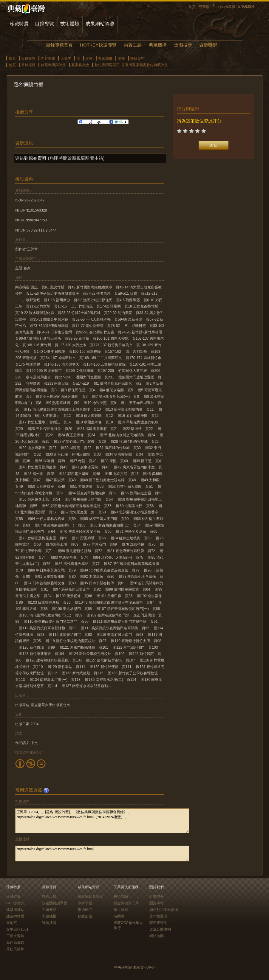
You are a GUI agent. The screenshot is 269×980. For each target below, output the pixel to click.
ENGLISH (246, 7)
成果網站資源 (100, 24)
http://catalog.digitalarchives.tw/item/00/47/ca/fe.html (102, 854)
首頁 (192, 7)
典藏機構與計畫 (53, 65)
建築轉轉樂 (15, 916)
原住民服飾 (15, 949)
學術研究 (85, 910)
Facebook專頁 (224, 7)
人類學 (66, 58)
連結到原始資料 (31, 158)
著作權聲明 (158, 916)
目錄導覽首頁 (59, 45)
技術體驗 (70, 24)
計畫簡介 (157, 897)
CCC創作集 (16, 903)
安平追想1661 (17, 929)
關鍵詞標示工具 (126, 903)
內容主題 (133, 45)
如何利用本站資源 (164, 910)
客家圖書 (105, 58)
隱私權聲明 (158, 923)
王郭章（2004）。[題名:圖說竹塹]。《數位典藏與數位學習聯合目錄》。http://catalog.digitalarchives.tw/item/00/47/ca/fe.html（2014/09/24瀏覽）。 (102, 821)
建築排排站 (15, 910)
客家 (89, 58)
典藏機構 (158, 45)
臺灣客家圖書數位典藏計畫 (146, 65)
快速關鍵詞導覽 (55, 903)
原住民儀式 (15, 942)
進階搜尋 (183, 45)
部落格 (204, 7)
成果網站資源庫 (90, 897)
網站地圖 (157, 936)
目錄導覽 (44, 24)
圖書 (121, 58)
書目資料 (137, 58)
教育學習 (85, 903)
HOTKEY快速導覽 (98, 45)
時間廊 (119, 916)
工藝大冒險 (15, 936)
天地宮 (12, 923)
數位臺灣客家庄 (107, 65)
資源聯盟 (208, 45)
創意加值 (85, 916)
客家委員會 (80, 65)
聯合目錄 (49, 897)
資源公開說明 (160, 929)
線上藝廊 (121, 910)
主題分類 (49, 910)
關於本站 (157, 903)
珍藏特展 (19, 24)
